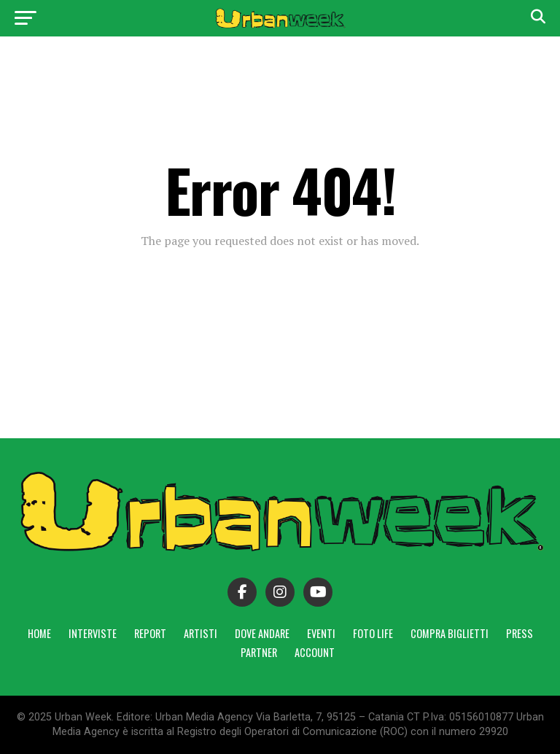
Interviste (93, 633)
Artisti (201, 633)
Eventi (321, 633)
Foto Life (373, 633)
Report (150, 633)
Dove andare (262, 633)
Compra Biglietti (450, 633)
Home (39, 633)
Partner (259, 652)
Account (315, 652)
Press (520, 633)
